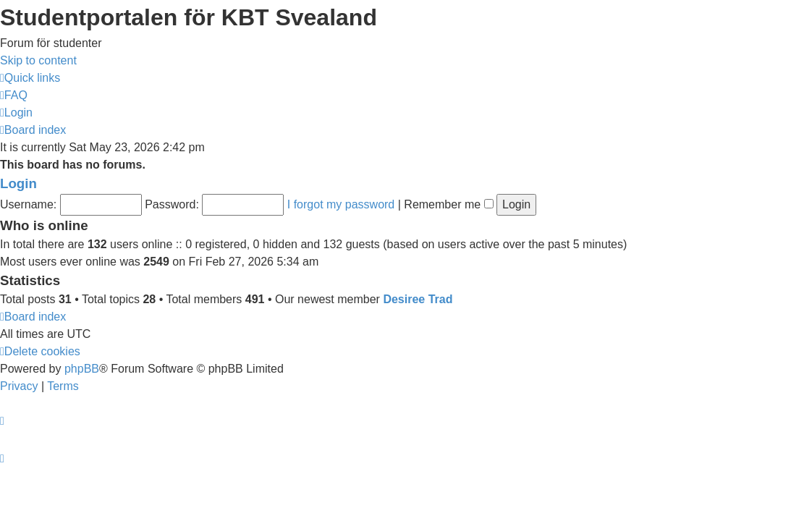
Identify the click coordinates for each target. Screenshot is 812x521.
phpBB (82, 369)
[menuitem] (14, 95)
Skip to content (38, 60)
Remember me (448, 204)
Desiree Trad (418, 299)
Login (18, 183)
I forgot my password (341, 204)
